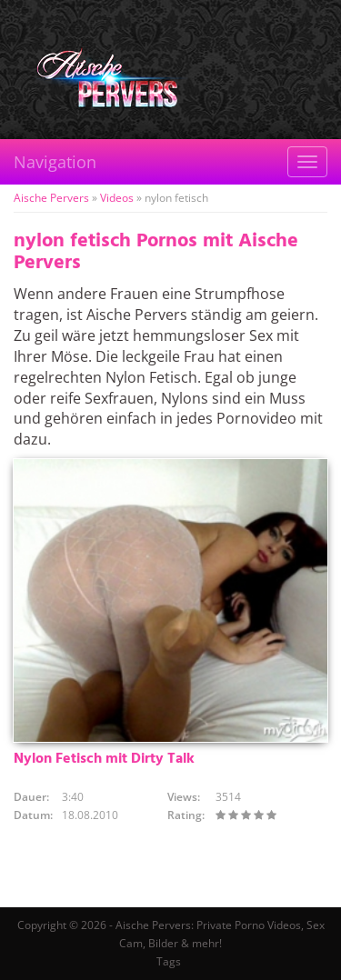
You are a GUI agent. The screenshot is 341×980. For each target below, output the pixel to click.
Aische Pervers (51, 198)
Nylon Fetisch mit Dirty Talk (104, 759)
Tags (169, 961)
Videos (117, 198)
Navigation (55, 162)
